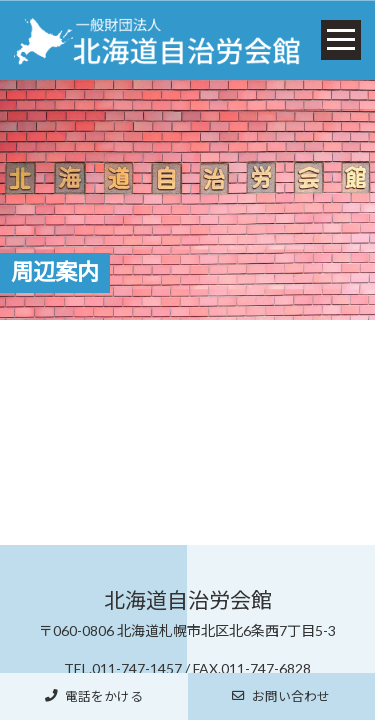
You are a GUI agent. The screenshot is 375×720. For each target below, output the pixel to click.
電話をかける (94, 696)
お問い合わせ (281, 696)
